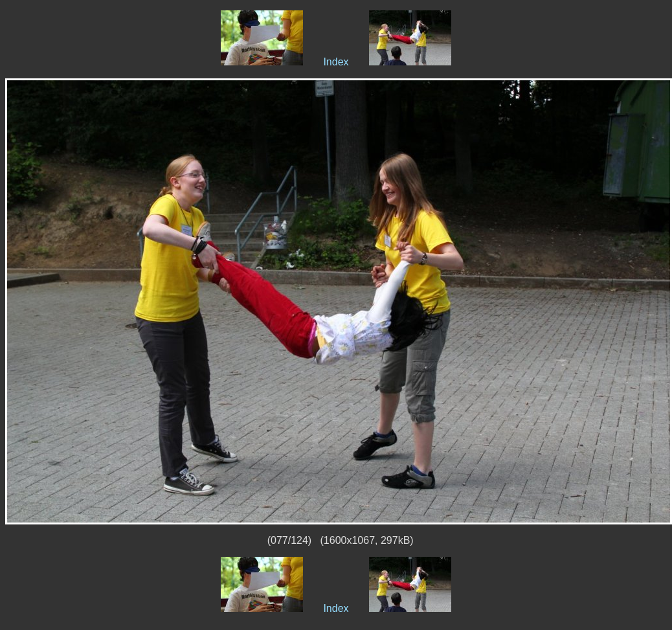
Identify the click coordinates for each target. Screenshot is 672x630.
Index (336, 62)
